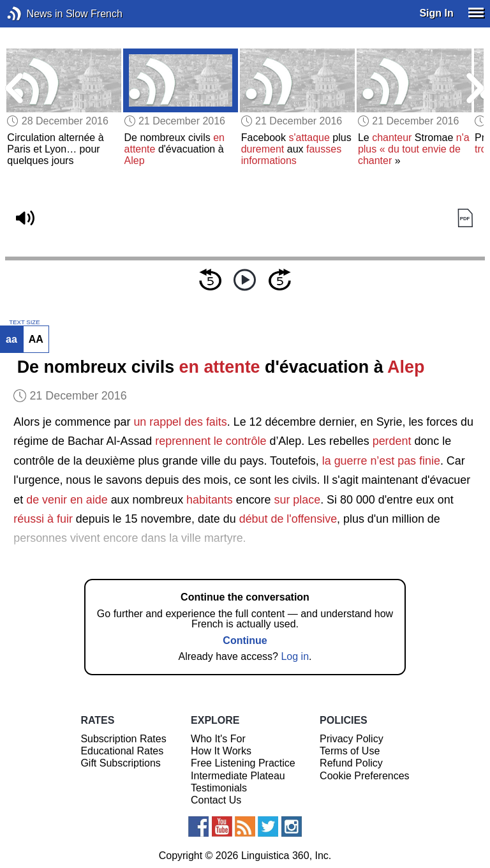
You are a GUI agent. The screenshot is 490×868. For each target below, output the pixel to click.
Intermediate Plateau (238, 776)
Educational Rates (122, 751)
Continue (245, 640)
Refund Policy (351, 763)
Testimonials (219, 788)
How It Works (221, 751)
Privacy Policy (352, 739)
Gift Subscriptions (120, 763)
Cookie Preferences (365, 776)
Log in (295, 656)
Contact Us (216, 800)
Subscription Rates (123, 739)
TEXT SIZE (24, 322)
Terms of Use (350, 751)
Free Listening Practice (243, 763)
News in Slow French (33, 14)
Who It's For (218, 739)
